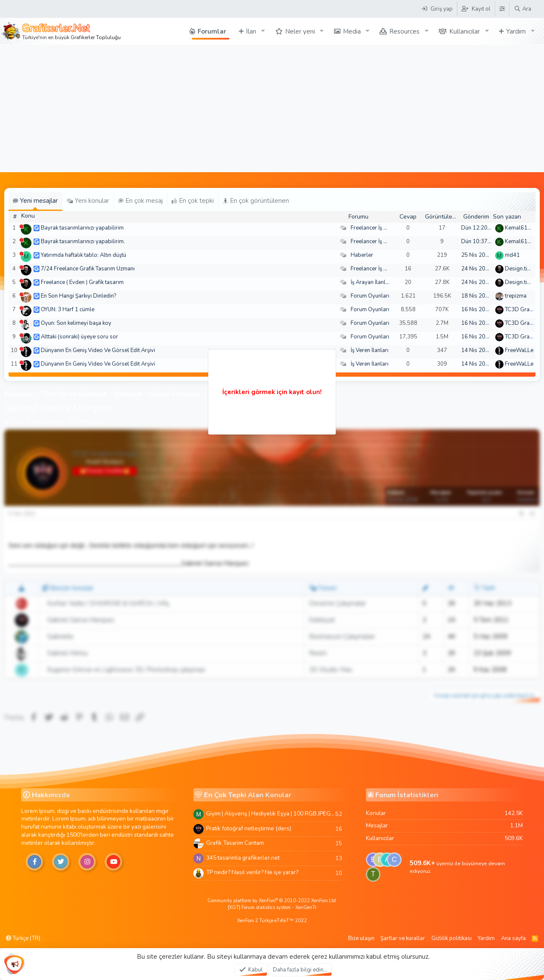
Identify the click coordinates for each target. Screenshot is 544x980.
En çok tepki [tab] (193, 201)
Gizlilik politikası (452, 938)
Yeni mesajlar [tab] (35, 201)
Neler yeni (300, 31)
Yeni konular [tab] (88, 201)
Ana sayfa (513, 938)
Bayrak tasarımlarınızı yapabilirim (82, 228)
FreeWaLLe (519, 350)
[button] (263, 31)
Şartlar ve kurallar (403, 938)
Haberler (362, 255)
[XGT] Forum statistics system (272, 908)
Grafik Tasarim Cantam (235, 843)
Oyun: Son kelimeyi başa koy (76, 323)
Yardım (516, 31)
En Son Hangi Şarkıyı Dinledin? (78, 296)
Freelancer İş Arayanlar (379, 228)
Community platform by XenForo (272, 901)
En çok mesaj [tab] (140, 201)
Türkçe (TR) (23, 938)
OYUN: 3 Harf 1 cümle (68, 310)
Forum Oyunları (370, 296)
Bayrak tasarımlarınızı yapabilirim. (83, 241)
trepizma (516, 296)
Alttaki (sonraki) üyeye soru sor (79, 337)
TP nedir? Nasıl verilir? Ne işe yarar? (252, 872)
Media (352, 31)
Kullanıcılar (465, 31)
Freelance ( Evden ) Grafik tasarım (82, 282)
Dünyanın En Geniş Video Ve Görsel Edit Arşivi (98, 350)
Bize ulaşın (361, 938)
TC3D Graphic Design (37, 421)
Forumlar (212, 31)
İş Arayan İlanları (371, 282)
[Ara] (523, 9)
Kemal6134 (520, 228)
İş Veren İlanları (370, 350)
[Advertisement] (272, 108)
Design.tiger (520, 269)
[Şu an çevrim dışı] (21, 226)
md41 (512, 255)
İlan (251, 31)
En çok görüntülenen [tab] (256, 201)
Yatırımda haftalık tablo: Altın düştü (84, 255)
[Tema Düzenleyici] (502, 9)
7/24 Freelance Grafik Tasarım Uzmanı (88, 269)
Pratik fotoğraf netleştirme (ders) (249, 828)
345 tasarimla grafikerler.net (243, 858)
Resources (404, 31)
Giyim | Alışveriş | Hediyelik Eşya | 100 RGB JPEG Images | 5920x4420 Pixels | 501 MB (271, 814)
